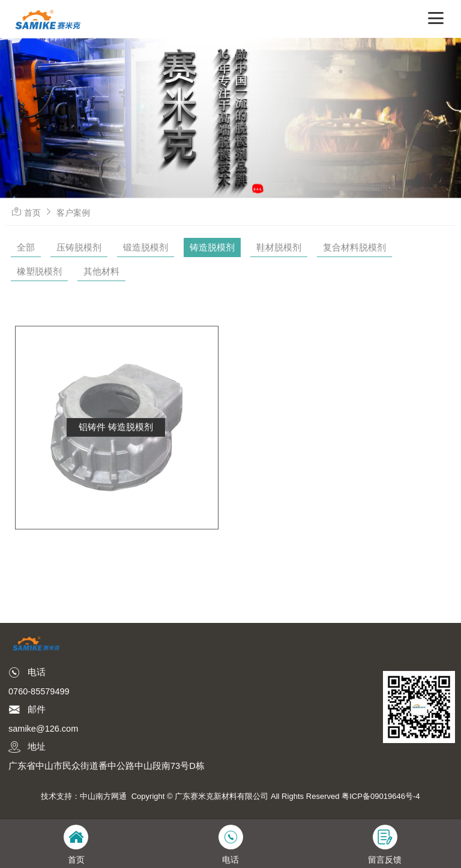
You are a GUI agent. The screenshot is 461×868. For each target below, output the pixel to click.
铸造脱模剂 (212, 247)
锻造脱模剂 (146, 247)
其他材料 (101, 271)
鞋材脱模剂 (279, 247)
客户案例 (73, 213)
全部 (26, 247)
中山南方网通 (103, 796)
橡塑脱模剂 (39, 271)
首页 (32, 213)
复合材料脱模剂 (354, 247)
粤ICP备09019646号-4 (381, 796)
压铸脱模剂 (79, 247)
